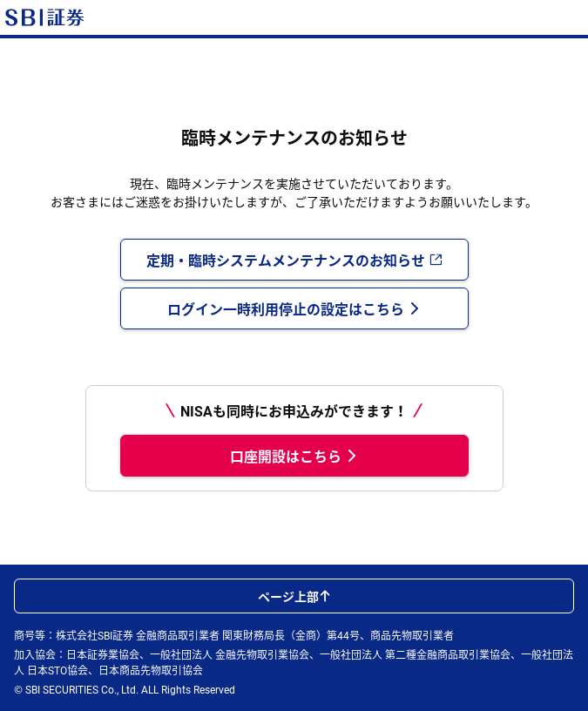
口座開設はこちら (294, 456)
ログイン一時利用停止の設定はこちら (294, 308)
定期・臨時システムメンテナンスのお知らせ (294, 260)
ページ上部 (294, 596)
